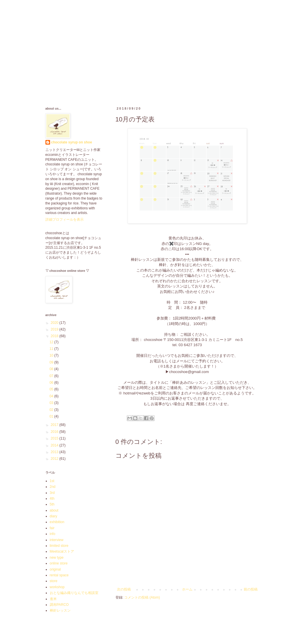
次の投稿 (124, 589)
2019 (55, 329)
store (54, 581)
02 (52, 410)
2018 (55, 336)
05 (52, 389)
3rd (52, 493)
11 (52, 349)
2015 (55, 438)
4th (52, 499)
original (55, 569)
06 (52, 383)
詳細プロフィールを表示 (65, 219)
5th (52, 504)
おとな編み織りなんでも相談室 (74, 593)
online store (59, 563)
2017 (55, 425)
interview (57, 540)
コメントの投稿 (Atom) (142, 597)
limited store (59, 546)
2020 (55, 323)
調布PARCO (59, 605)
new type (57, 558)
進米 (53, 599)
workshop (57, 587)
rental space (59, 575)
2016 (55, 432)
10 (52, 355)
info (53, 534)
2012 (55, 459)
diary (54, 516)
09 (52, 362)
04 (52, 396)
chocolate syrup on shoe (72, 142)
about (54, 510)
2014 (55, 445)
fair (52, 528)
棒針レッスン (60, 610)
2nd (53, 487)
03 (52, 403)
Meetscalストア (62, 551)
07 (52, 376)
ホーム (187, 589)
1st (52, 481)
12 (52, 342)
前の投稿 (251, 589)
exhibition (57, 522)
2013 (55, 452)
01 (52, 416)
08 (52, 369)
